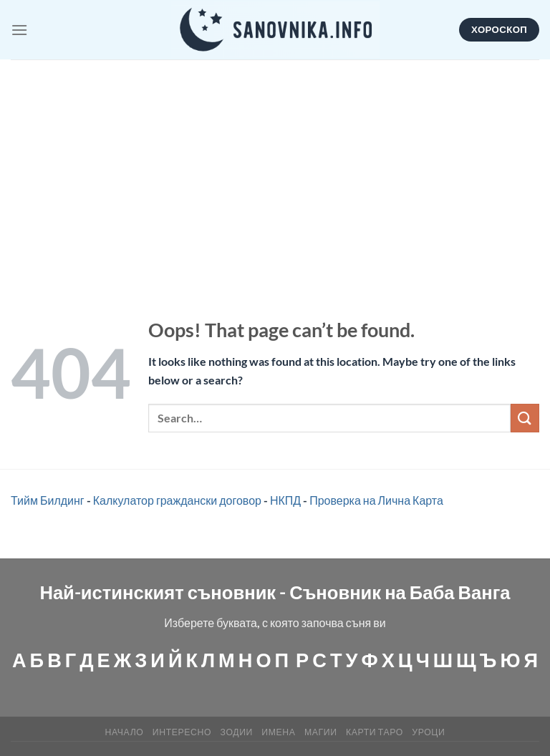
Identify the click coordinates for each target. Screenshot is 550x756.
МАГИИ (321, 732)
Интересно (182, 732)
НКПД (285, 500)
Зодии (237, 732)
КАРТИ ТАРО (375, 732)
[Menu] (19, 30)
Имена (278, 732)
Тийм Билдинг (48, 500)
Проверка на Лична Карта (376, 500)
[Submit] (525, 418)
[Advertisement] (275, 167)
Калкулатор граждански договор (177, 500)
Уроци (428, 732)
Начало (125, 732)
